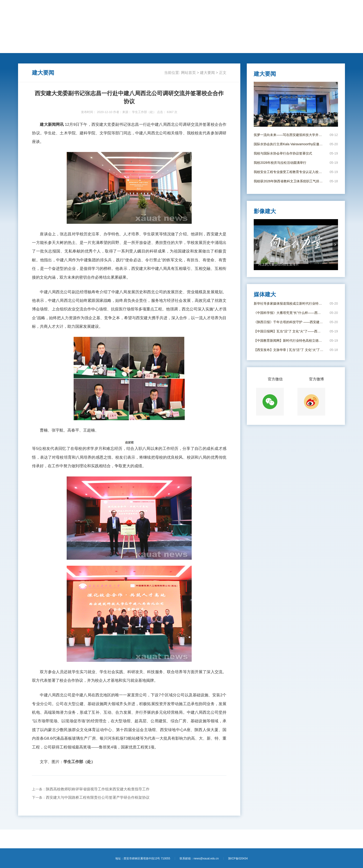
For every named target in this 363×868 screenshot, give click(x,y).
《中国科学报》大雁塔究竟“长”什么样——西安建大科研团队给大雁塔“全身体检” (289, 313)
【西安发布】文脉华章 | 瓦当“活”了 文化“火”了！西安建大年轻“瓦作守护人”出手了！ (289, 350)
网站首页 (29, 48)
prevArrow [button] (257, 245)
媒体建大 (226, 48)
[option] (296, 104)
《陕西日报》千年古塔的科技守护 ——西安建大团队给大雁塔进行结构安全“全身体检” (289, 322)
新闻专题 (204, 48)
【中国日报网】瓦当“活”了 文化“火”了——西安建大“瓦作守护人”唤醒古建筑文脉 (289, 331)
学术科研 (116, 48)
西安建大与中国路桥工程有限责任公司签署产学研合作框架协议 (98, 797)
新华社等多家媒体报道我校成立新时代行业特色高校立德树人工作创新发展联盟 (289, 303)
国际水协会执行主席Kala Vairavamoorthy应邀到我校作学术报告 (289, 144)
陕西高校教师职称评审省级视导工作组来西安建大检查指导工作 (98, 789)
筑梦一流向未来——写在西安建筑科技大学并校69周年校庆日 (289, 135)
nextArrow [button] (335, 245)
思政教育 (182, 48)
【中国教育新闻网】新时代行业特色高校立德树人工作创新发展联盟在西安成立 (289, 341)
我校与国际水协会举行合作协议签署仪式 (283, 153)
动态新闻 (73, 48)
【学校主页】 (315, 9)
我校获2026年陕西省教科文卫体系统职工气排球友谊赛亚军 (289, 181)
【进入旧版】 (335, 9)
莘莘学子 (160, 48)
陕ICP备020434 (238, 859)
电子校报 (248, 48)
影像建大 (269, 48)
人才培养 (95, 48)
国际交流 (138, 48)
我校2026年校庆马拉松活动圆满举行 (280, 163)
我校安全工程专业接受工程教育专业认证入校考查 (289, 172)
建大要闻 (51, 48)
